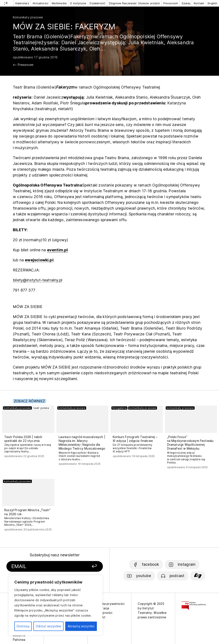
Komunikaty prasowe (28, 17)
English (212, 3)
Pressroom (171, 3)
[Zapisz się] (87, 566)
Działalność (97, 3)
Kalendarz (22, 3)
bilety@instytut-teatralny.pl (38, 280)
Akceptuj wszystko (81, 626)
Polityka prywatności (109, 604)
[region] (56, 605)
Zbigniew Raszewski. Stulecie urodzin (134, 3)
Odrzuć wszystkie (48, 626)
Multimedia (59, 3)
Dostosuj (23, 626)
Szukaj (186, 3)
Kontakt (199, 3)
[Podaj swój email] (43, 566)
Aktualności (40, 3)
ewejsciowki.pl (39, 260)
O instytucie (78, 3)
